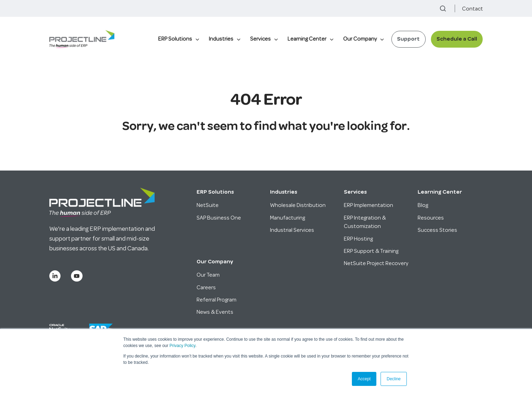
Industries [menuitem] (221, 39)
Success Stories (437, 230)
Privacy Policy (183, 346)
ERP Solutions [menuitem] (175, 39)
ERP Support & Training (371, 251)
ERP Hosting (358, 239)
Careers (206, 287)
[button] (443, 9)
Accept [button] (364, 379)
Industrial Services (292, 230)
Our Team (208, 275)
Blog (423, 205)
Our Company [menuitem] (360, 39)
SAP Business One (219, 218)
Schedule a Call (457, 39)
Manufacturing (288, 218)
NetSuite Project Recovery (376, 263)
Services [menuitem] (260, 39)
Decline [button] (393, 379)
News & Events (215, 312)
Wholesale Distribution (298, 205)
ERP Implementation (368, 205)
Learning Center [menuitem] (307, 39)
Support (408, 39)
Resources (431, 218)
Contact (473, 9)
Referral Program (217, 300)
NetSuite (208, 205)
